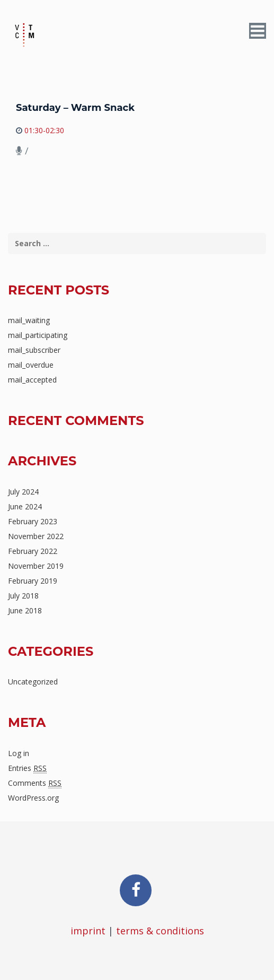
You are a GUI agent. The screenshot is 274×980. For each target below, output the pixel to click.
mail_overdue (31, 365)
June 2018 (25, 610)
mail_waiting (29, 320)
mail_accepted (32, 380)
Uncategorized (33, 682)
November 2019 (36, 566)
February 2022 (33, 551)
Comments (35, 783)
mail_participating (38, 335)
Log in (19, 753)
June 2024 (25, 506)
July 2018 (23, 596)
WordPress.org (33, 798)
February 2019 (33, 581)
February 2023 (33, 521)
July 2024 (23, 492)
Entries (27, 768)
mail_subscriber (34, 350)
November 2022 (36, 536)
